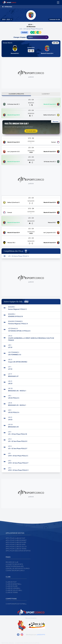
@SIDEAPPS (41, 635)
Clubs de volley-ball (14, 590)
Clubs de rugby (12, 586)
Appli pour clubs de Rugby (16, 542)
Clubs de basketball (14, 584)
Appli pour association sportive (18, 551)
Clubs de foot (11, 582)
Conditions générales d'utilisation (27, 643)
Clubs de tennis (12, 592)
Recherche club (12, 562)
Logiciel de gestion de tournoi (18, 568)
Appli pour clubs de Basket (16, 540)
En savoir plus (31, 131)
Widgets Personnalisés (15, 566)
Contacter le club (55, 19)
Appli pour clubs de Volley (16, 547)
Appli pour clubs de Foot (15, 538)
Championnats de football (16, 604)
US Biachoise (8, 7)
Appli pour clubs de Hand (16, 544)
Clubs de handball (13, 588)
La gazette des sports (14, 564)
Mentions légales (8, 643)
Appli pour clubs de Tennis (16, 549)
